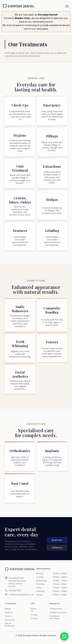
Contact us (57, 548)
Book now (57, 540)
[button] (67, 6)
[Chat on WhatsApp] (64, 636)
